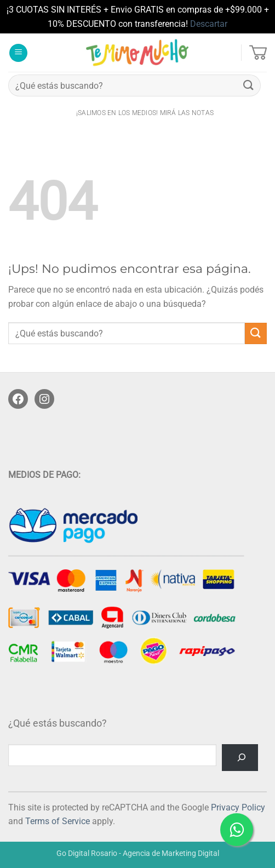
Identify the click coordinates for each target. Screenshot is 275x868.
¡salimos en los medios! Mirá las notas (145, 113)
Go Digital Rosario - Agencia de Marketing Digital (138, 853)
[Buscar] (240, 758)
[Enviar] (249, 86)
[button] (18, 53)
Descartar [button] (209, 24)
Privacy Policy (238, 807)
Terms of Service (58, 821)
